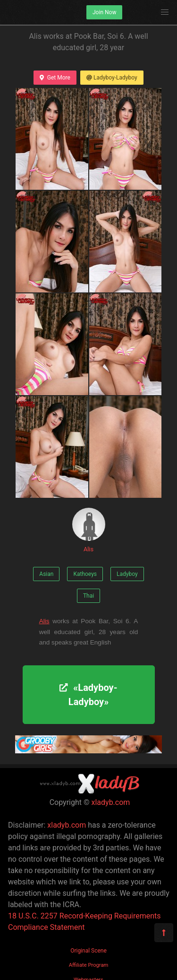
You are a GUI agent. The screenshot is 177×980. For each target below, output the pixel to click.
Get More (55, 78)
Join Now (104, 12)
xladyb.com (111, 802)
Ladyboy (127, 574)
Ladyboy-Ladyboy (112, 78)
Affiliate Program (89, 965)
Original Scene (88, 951)
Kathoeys (85, 574)
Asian (46, 574)
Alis (89, 530)
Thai (88, 596)
